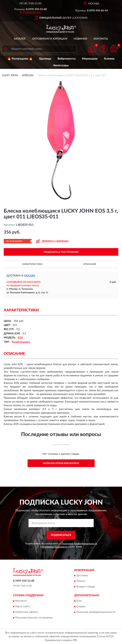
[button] (30, 12)
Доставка (82, 576)
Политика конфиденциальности (96, 612)
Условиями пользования (55, 547)
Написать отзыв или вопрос (61, 463)
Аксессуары (61, 65)
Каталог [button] (20, 39)
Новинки (80, 39)
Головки (109, 59)
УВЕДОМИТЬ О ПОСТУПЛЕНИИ (61, 252)
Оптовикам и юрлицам (50, 39)
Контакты (101, 39)
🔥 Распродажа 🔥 (20, 59)
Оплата (81, 581)
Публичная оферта (27, 612)
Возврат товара (86, 587)
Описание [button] (90, 264)
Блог (79, 601)
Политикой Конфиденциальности (79, 544)
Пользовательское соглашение (34, 618)
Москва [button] (30, 276)
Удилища (45, 59)
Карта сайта (23, 606)
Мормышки (90, 59)
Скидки (81, 606)
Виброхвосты (67, 59)
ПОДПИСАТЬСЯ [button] (61, 535)
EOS (20, 338)
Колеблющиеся (21, 342)
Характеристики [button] (32, 264)
